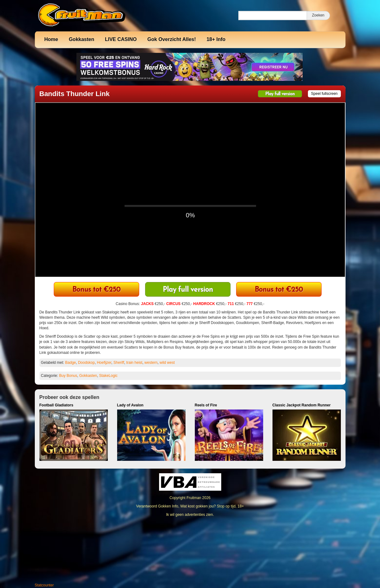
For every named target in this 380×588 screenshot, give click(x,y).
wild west (167, 363)
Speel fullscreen (324, 94)
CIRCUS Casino (279, 290)
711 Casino (96, 290)
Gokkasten (81, 39)
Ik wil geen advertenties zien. (190, 515)
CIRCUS (173, 304)
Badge (71, 363)
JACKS (147, 304)
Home (51, 39)
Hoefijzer (104, 363)
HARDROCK (204, 304)
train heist (134, 363)
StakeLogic (108, 376)
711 (231, 304)
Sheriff (119, 363)
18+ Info (216, 39)
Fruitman (194, 498)
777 (250, 304)
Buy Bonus (68, 376)
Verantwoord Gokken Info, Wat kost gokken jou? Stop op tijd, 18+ (190, 506)
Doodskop (86, 363)
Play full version (280, 94)
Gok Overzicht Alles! (172, 39)
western (151, 363)
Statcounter (44, 585)
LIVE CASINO (121, 39)
